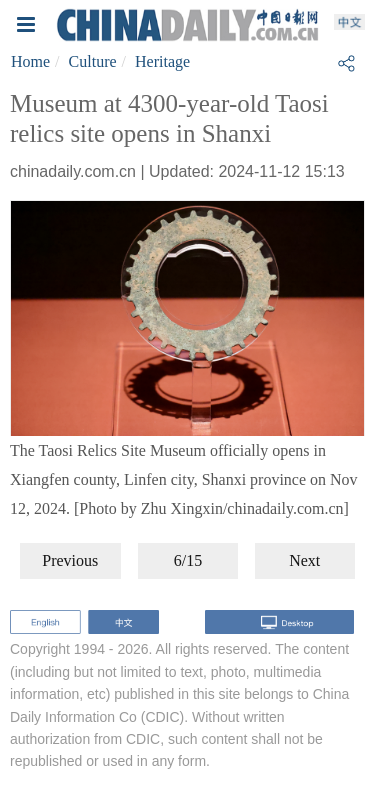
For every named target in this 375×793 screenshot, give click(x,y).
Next (304, 560)
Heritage (162, 61)
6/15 (188, 560)
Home (30, 61)
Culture (93, 61)
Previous (70, 560)
